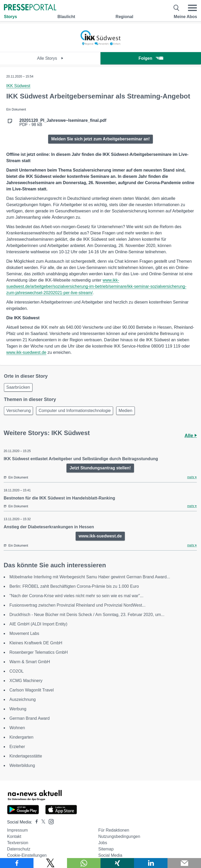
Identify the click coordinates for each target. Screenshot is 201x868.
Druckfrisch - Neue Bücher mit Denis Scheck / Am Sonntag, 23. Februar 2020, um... (87, 615)
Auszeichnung (23, 699)
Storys (10, 17)
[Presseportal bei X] (42, 822)
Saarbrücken (18, 387)
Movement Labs (24, 633)
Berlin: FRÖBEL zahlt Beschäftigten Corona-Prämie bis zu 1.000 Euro (74, 586)
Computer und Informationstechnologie (75, 411)
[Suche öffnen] (177, 8)
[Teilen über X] (50, 863)
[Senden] (184, 863)
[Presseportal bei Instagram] (50, 821)
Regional (125, 17)
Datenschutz (19, 849)
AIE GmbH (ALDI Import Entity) (38, 624)
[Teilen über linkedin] (151, 863)
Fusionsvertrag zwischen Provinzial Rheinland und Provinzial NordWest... (77, 605)
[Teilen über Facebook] (17, 863)
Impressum (17, 830)
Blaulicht (66, 17)
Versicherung (18, 411)
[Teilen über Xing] (117, 863)
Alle (191, 436)
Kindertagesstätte (26, 756)
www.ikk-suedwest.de (26, 352)
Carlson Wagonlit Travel (32, 690)
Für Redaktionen (114, 830)
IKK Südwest (18, 86)
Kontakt (14, 836)
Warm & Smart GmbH (30, 662)
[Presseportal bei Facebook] (35, 822)
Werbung (18, 709)
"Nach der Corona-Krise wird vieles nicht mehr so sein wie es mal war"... (76, 596)
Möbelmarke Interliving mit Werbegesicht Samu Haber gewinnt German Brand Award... (90, 577)
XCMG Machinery (26, 681)
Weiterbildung (22, 765)
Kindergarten (21, 737)
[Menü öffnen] (192, 8)
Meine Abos (185, 17)
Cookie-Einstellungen (27, 855)
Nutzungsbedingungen (119, 836)
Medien (125, 411)
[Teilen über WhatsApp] (84, 863)
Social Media (110, 855)
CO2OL (16, 671)
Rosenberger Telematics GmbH (39, 652)
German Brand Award (30, 718)
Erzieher (17, 747)
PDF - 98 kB (63, 123)
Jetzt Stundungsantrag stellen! (100, 468)
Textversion (18, 843)
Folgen (151, 58)
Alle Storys (50, 58)
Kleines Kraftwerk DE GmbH (36, 643)
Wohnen (17, 728)
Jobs (103, 843)
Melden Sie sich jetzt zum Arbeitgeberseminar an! (100, 139)
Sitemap (106, 849)
